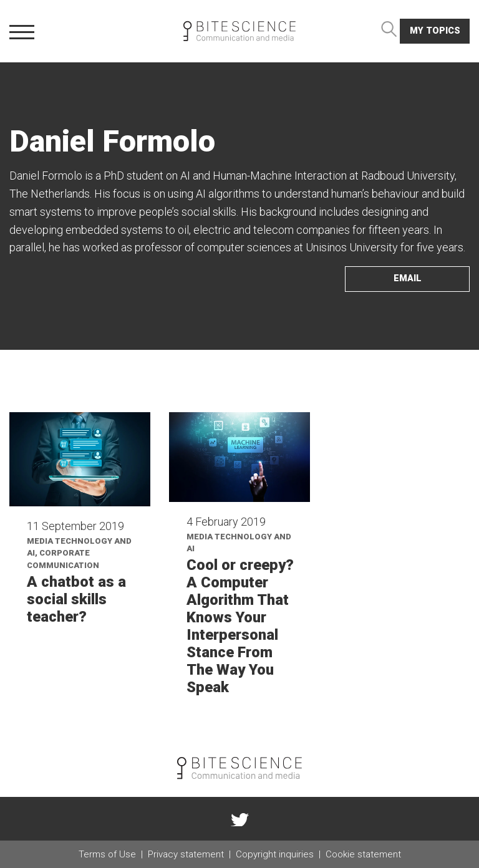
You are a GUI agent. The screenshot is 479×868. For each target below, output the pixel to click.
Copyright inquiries (275, 854)
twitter (239, 819)
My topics (435, 31)
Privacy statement (186, 854)
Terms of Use (107, 854)
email (408, 278)
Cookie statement (363, 854)
